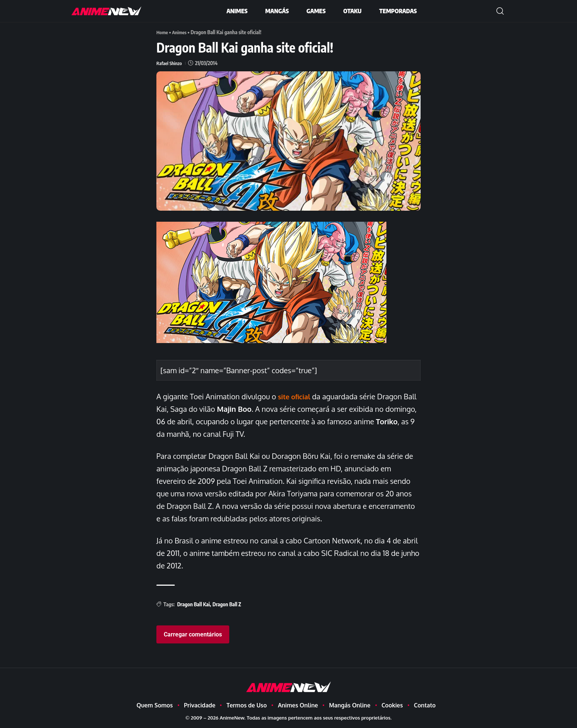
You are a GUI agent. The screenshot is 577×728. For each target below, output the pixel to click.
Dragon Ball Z (227, 604)
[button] (500, 11)
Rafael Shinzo (170, 63)
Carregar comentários (193, 634)
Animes (181, 32)
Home (163, 32)
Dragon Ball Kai (193, 604)
